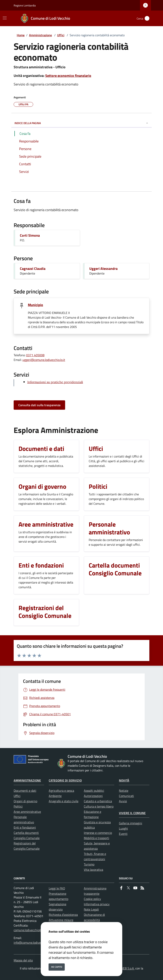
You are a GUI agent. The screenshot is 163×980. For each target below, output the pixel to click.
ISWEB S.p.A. (126, 968)
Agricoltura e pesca (61, 791)
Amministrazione (40, 35)
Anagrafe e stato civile (64, 801)
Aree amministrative (27, 812)
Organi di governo (25, 801)
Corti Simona (30, 235)
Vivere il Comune (132, 813)
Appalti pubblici (94, 791)
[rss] (142, 888)
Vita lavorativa (93, 870)
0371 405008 (35, 355)
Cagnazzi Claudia (33, 269)
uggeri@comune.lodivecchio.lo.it (44, 360)
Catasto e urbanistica (98, 801)
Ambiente (55, 796)
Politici (18, 806)
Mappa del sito (23, 960)
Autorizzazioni (93, 796)
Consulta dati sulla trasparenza (39, 405)
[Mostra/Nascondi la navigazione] (5, 18)
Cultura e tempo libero (99, 806)
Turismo (89, 864)
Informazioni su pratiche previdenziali (55, 382)
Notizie (124, 791)
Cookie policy (92, 899)
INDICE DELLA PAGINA (81, 123)
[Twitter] (128, 888)
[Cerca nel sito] (147, 18)
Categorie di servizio (65, 780)
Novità (124, 780)
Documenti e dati (25, 791)
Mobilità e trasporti (97, 838)
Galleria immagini (131, 823)
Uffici (61, 35)
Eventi (123, 834)
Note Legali (91, 909)
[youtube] (135, 888)
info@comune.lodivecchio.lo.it (33, 943)
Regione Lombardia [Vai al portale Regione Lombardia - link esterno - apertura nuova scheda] (25, 5)
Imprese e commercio (98, 833)
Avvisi (123, 801)
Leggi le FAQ (57, 888)
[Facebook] (121, 888)
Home (21, 35)
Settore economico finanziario (68, 76)
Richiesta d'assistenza (63, 915)
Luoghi (123, 828)
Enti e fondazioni (25, 827)
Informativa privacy (97, 904)
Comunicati (126, 796)
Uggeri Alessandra (103, 269)
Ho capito (57, 967)
